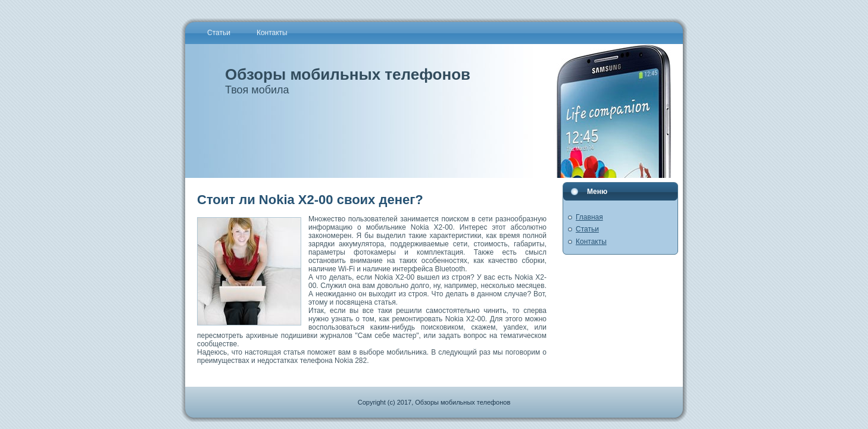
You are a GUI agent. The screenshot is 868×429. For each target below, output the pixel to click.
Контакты (591, 242)
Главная (589, 217)
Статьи (587, 229)
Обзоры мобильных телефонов (348, 74)
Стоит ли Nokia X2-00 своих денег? (310, 200)
